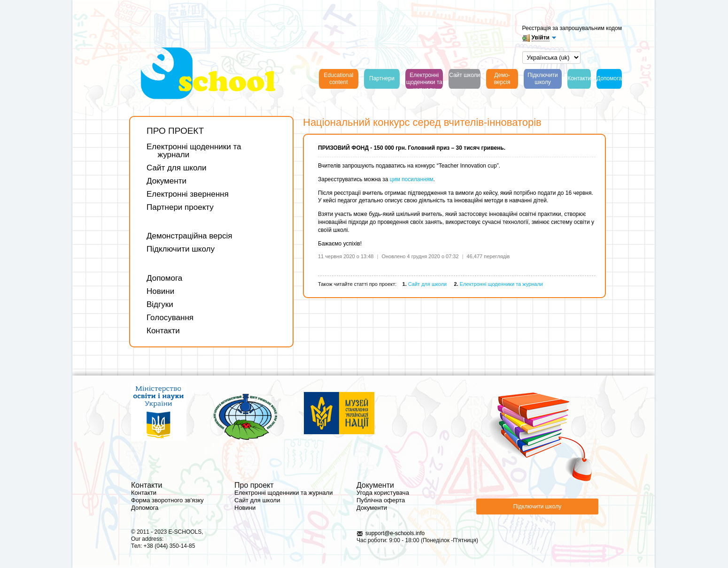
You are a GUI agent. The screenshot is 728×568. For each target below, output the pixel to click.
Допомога (164, 278)
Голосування (170, 318)
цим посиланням (411, 179)
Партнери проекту (180, 207)
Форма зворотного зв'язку (167, 500)
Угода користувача (383, 493)
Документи (167, 181)
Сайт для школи (176, 168)
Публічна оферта (381, 500)
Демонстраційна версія (190, 236)
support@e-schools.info (395, 533)
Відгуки (160, 304)
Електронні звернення (188, 194)
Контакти (163, 331)
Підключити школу (181, 249)
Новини (160, 291)
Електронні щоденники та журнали (194, 151)
